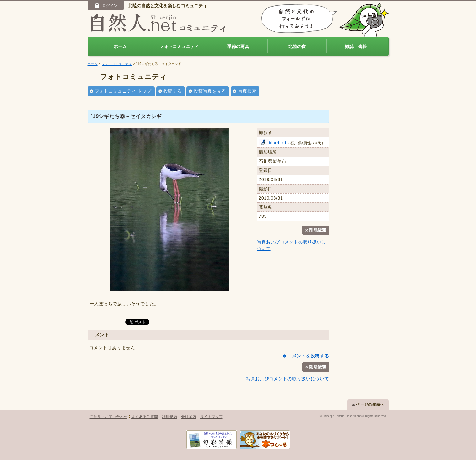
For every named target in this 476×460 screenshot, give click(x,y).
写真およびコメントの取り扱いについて (288, 379)
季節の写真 (238, 46)
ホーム (120, 46)
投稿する (173, 91)
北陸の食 (297, 46)
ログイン (106, 5)
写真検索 (247, 91)
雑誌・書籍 (356, 46)
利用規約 (169, 417)
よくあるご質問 (145, 417)
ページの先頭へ (368, 404)
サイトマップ (211, 417)
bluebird (273, 143)
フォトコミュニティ (179, 46)
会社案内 (189, 417)
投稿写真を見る (210, 91)
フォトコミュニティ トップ (123, 91)
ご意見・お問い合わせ (109, 417)
